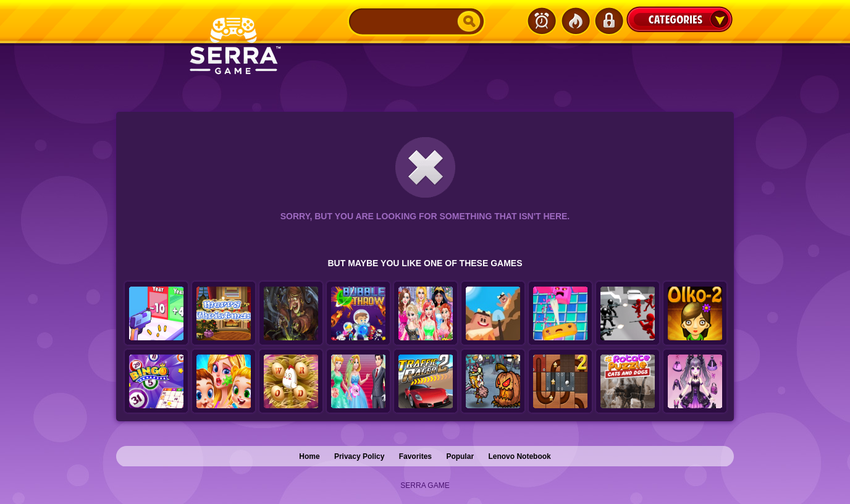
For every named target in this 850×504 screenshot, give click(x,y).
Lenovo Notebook (519, 456)
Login (608, 21)
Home (309, 456)
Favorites (415, 456)
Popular (460, 456)
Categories (680, 19)
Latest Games (542, 21)
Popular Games (575, 21)
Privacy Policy (359, 456)
